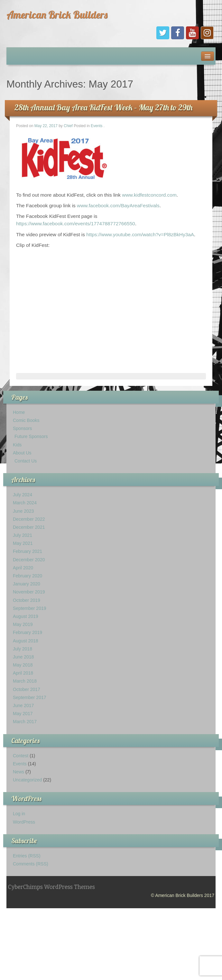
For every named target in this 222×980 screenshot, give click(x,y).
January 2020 (27, 584)
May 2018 (23, 665)
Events (97, 126)
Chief (68, 126)
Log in (19, 814)
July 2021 (23, 535)
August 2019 (26, 616)
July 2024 (23, 495)
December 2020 (29, 560)
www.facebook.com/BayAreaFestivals (118, 205)
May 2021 (23, 543)
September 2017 (30, 697)
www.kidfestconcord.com (149, 195)
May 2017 (23, 714)
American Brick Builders (57, 14)
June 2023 (23, 511)
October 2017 (27, 689)
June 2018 (23, 657)
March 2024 (25, 503)
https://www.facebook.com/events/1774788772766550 (76, 224)
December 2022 (29, 519)
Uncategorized (27, 780)
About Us (22, 453)
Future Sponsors (31, 436)
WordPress (24, 822)
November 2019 (29, 592)
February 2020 (28, 576)
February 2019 (28, 632)
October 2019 (27, 600)
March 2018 (25, 681)
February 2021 (28, 551)
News (18, 772)
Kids (17, 445)
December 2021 (29, 527)
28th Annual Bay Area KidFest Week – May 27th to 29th (103, 107)
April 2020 (23, 568)
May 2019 (23, 624)
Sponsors (22, 428)
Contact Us (26, 461)
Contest (21, 756)
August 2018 (26, 641)
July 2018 (23, 649)
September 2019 (30, 608)
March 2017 (25, 722)
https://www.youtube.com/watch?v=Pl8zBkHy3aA (140, 234)
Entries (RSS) (27, 856)
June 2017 (23, 705)
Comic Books (26, 420)
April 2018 (23, 673)
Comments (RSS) (31, 864)
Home (19, 412)
